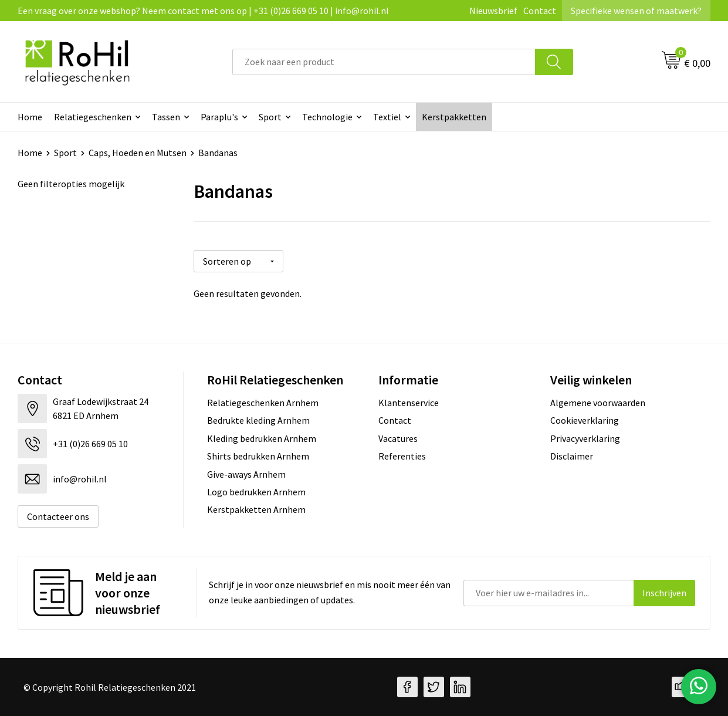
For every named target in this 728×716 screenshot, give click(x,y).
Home (30, 117)
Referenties (402, 456)
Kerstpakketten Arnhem (256, 509)
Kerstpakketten (454, 117)
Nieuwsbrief (493, 11)
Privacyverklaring (585, 438)
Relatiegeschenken (93, 117)
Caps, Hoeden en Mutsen (138, 153)
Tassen (166, 117)
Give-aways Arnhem (246, 474)
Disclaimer (572, 456)
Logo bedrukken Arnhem (256, 492)
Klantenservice (409, 403)
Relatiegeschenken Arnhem (263, 403)
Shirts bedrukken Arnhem (258, 456)
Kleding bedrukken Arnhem (262, 438)
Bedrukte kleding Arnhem (258, 420)
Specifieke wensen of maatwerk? (636, 11)
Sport (270, 117)
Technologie (327, 117)
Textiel (387, 117)
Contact (540, 11)
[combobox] (384, 62)
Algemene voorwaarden (598, 403)
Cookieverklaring (585, 420)
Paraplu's (219, 117)
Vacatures (398, 438)
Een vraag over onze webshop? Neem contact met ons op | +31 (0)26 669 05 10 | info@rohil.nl (203, 11)
